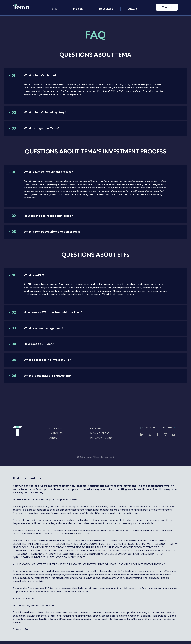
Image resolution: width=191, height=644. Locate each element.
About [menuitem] (133, 6)
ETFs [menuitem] (55, 6)
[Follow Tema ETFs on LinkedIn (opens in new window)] (142, 435)
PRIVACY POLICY (102, 438)
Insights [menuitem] (78, 6)
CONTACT (97, 428)
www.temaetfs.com (139, 489)
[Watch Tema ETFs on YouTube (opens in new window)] (174, 435)
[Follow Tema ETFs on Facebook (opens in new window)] (158, 435)
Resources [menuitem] (106, 6)
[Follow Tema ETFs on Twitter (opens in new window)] (150, 435)
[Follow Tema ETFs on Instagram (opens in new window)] (166, 435)
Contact (167, 6)
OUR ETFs (56, 428)
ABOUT (54, 438)
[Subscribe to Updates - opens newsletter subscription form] (158, 428)
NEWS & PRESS (100, 433)
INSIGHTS (56, 433)
